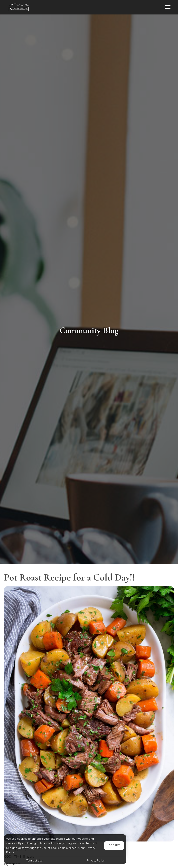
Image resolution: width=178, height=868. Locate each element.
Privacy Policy (96, 860)
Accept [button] (114, 845)
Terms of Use (35, 860)
